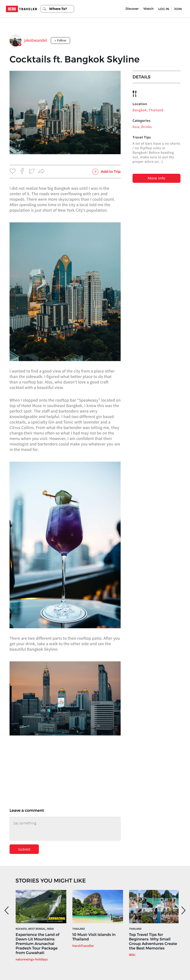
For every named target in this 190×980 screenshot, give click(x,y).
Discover (132, 9)
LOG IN (164, 9)
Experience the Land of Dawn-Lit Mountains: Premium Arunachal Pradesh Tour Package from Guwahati (38, 944)
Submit (24, 849)
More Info (156, 178)
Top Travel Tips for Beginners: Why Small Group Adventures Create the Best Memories (153, 942)
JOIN (178, 9)
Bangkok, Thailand (148, 110)
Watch (149, 9)
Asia (136, 127)
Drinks (147, 127)
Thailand (79, 929)
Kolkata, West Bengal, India (35, 929)
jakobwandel (35, 40)
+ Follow (60, 40)
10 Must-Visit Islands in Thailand (94, 937)
